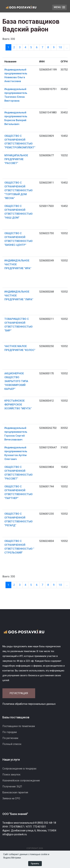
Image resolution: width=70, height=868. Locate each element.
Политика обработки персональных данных (29, 704)
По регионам (10, 738)
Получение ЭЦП (12, 786)
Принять (35, 864)
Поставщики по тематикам (19, 726)
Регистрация (19, 693)
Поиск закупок (11, 775)
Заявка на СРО (11, 798)
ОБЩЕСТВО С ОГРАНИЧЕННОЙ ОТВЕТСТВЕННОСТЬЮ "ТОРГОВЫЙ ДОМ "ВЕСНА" (18, 190)
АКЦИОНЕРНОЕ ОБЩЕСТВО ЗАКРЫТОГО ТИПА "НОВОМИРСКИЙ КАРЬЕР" (16, 381)
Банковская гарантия (15, 792)
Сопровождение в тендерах (19, 769)
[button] (59, 7)
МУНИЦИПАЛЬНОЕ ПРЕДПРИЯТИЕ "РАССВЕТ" (16, 159)
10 (60, 47)
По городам (10, 732)
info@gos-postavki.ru (15, 834)
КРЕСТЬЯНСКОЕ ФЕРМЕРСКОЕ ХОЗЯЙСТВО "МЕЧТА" (18, 405)
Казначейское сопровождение (21, 781)
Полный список (12, 744)
